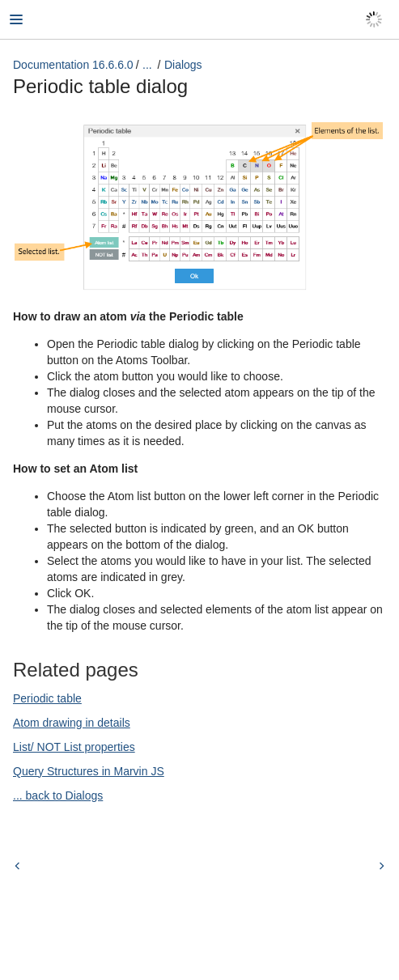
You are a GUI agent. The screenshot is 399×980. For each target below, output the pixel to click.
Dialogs (183, 65)
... (147, 65)
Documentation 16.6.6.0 (73, 65)
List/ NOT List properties (74, 747)
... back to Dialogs (58, 795)
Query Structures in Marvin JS (89, 771)
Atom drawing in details (72, 723)
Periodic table (47, 698)
